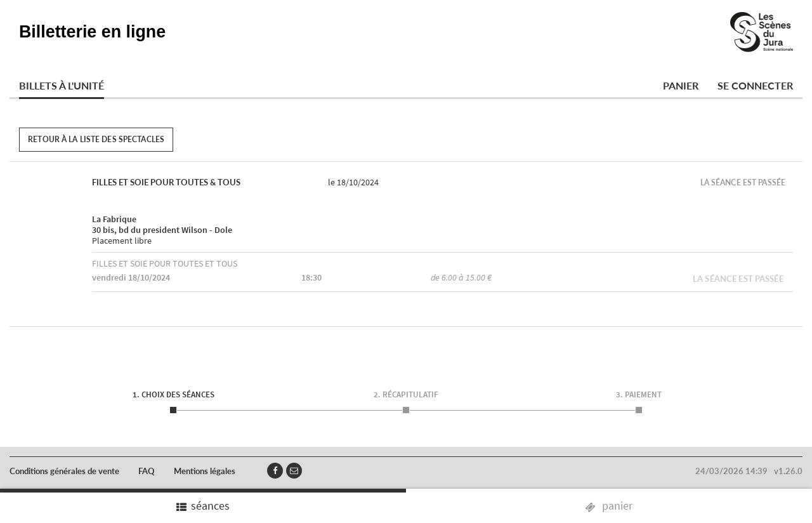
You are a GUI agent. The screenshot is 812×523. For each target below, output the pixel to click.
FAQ (147, 471)
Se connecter (755, 85)
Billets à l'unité (62, 85)
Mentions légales (205, 471)
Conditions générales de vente (64, 471)
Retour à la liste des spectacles (96, 139)
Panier (681, 85)
